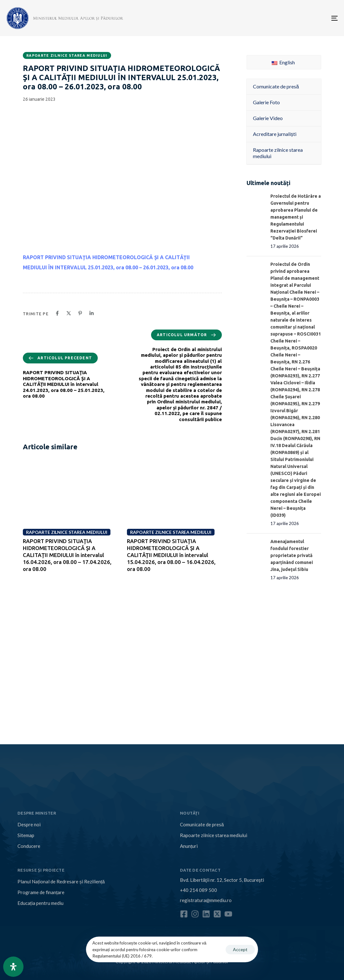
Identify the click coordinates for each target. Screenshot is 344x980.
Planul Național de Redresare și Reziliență (61, 881)
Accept (240, 949)
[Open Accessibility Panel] (13, 967)
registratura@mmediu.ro (206, 900)
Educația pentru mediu (40, 903)
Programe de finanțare (41, 892)
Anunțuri (189, 846)
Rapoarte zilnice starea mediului (67, 55)
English (283, 62)
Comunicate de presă (202, 824)
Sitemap (26, 835)
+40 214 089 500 (198, 890)
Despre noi (29, 824)
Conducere (29, 846)
